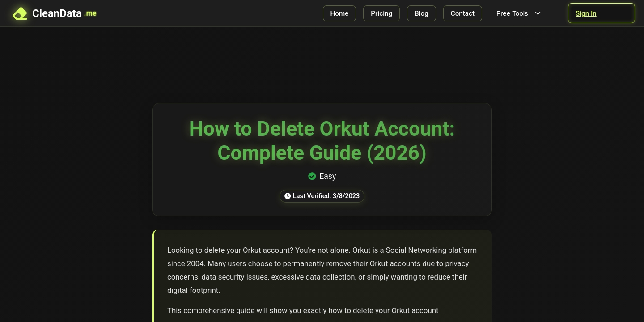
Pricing (381, 13)
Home (340, 13)
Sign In (586, 13)
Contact (463, 13)
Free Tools (519, 13)
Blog (422, 13)
